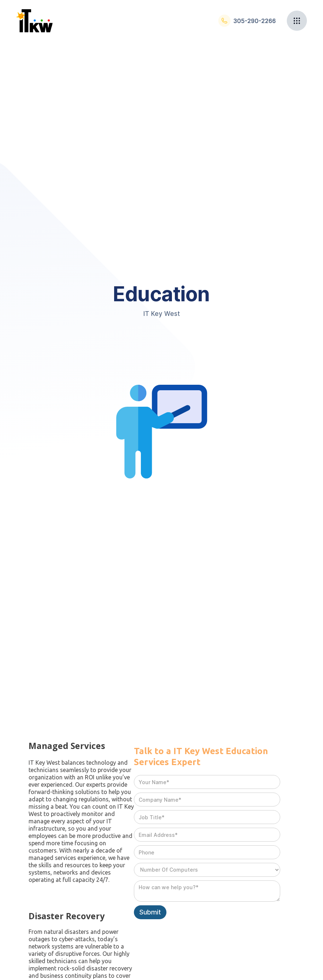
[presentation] (189, 937)
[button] (297, 21)
